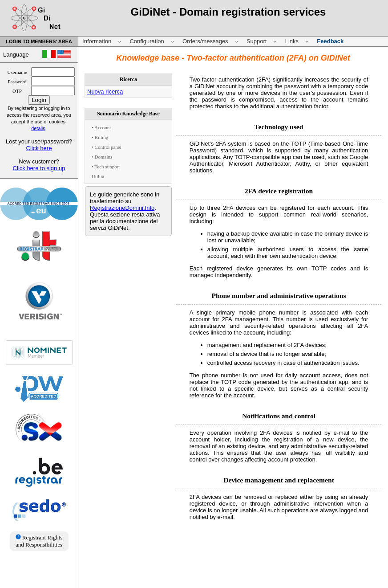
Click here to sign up (39, 168)
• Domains (102, 157)
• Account (101, 127)
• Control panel (107, 147)
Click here (39, 148)
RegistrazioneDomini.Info (122, 208)
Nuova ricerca (105, 92)
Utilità (98, 176)
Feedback (330, 41)
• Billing (100, 137)
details (38, 128)
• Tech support (106, 167)
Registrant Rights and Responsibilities (39, 541)
